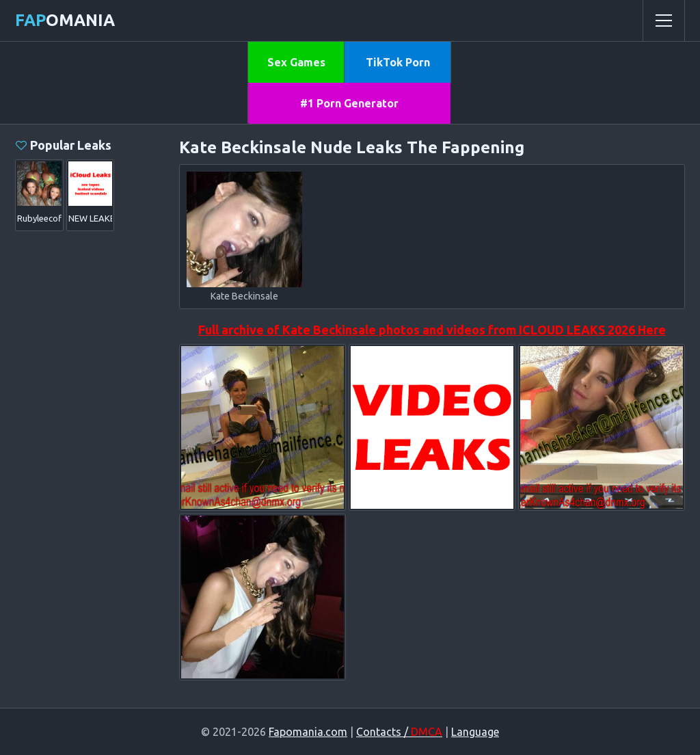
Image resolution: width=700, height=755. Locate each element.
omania (65, 20)
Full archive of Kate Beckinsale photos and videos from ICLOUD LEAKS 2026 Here (432, 330)
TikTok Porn (398, 62)
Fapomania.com (308, 732)
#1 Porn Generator (349, 103)
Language (475, 732)
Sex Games (296, 62)
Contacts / (399, 732)
